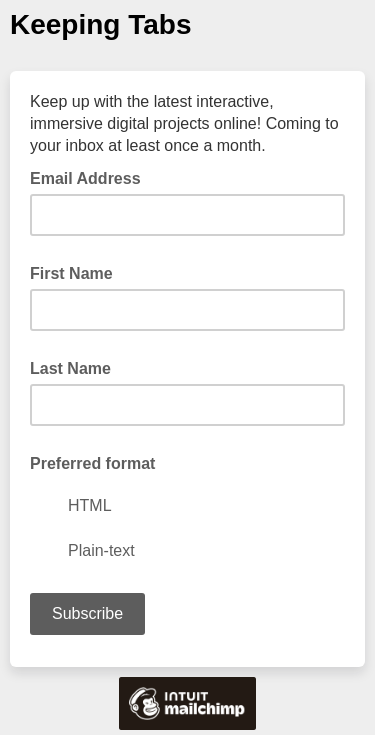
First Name (71, 273)
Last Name (70, 368)
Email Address (91, 177)
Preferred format (92, 463)
